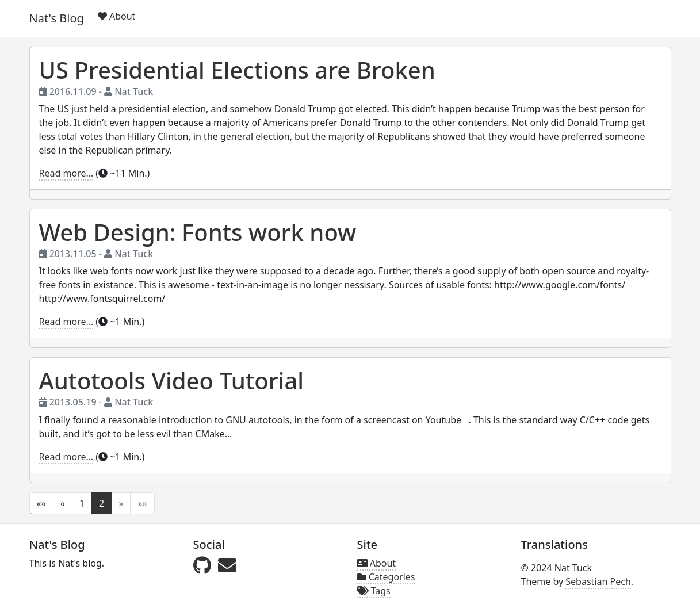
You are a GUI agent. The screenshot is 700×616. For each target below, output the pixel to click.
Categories (386, 577)
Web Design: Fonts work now (198, 232)
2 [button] (102, 503)
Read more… (66, 173)
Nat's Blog (57, 18)
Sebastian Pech (598, 581)
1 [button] (82, 503)
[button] (41, 503)
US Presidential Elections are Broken (237, 70)
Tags (374, 591)
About (117, 16)
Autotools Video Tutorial (172, 380)
